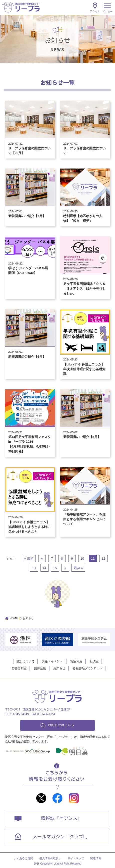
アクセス (95, 11)
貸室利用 (76, 661)
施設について (25, 661)
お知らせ (59, 668)
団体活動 (40, 668)
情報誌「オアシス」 (61, 818)
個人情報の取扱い (50, 858)
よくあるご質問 (23, 858)
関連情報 (96, 858)
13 (34, 568)
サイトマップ (76, 858)
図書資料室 (19, 668)
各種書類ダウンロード (88, 668)
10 (82, 559)
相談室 (94, 661)
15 (55, 568)
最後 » (78, 568)
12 (103, 559)
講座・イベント (52, 661)
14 (44, 568)
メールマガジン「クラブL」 (61, 836)
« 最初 (29, 559)
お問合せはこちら (61, 725)
